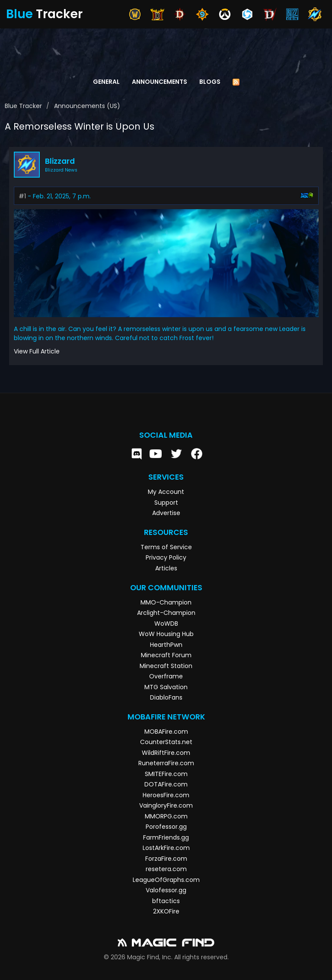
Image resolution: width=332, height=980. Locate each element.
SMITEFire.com (166, 774)
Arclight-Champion (166, 613)
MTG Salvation (166, 687)
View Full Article (37, 351)
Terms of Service (166, 547)
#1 (22, 196)
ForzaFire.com (166, 859)
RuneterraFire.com (166, 763)
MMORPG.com (166, 816)
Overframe (166, 676)
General (106, 82)
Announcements (160, 82)
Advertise (166, 513)
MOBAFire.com (166, 732)
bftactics (166, 901)
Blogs (210, 82)
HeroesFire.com (166, 795)
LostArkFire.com (166, 848)
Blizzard (60, 161)
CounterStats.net (166, 742)
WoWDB (166, 624)
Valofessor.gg (166, 890)
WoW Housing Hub (166, 634)
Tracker (44, 14)
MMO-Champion (166, 602)
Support (166, 503)
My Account (166, 492)
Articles (166, 568)
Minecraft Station (166, 666)
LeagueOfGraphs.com (166, 880)
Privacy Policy (166, 557)
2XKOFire (166, 911)
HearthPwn (166, 645)
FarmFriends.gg (166, 837)
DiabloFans (166, 697)
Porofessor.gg (166, 827)
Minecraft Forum (166, 655)
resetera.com (166, 869)
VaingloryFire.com (166, 805)
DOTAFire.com (166, 784)
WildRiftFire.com (166, 753)
